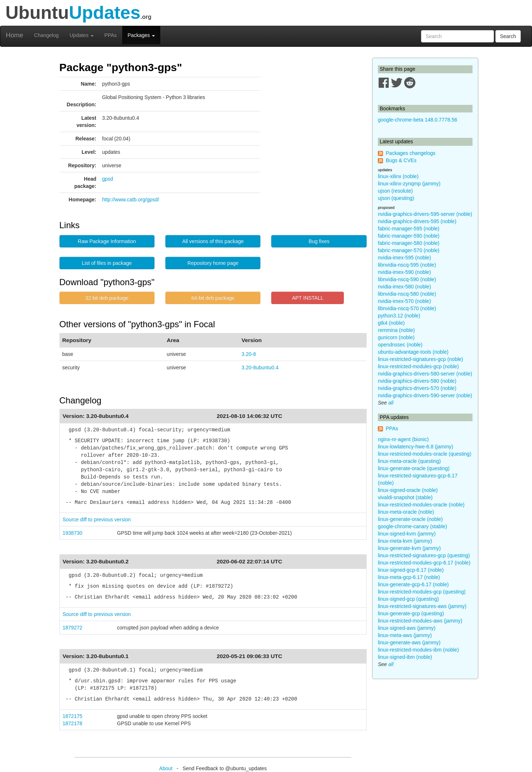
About (166, 768)
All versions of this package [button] (213, 241)
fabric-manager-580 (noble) (409, 243)
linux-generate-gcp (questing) (411, 613)
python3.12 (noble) (399, 316)
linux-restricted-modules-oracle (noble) (421, 505)
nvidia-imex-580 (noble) (404, 287)
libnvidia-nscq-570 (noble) (407, 308)
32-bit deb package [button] (107, 298)
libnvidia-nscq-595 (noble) (407, 265)
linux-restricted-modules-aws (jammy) (420, 621)
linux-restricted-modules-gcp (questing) (422, 592)
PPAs (111, 35)
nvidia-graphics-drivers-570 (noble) (417, 388)
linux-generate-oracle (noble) (410, 519)
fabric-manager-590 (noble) (409, 236)
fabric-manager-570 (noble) (409, 250)
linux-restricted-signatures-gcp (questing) (424, 555)
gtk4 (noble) (391, 323)
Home (15, 35)
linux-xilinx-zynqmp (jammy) (409, 184)
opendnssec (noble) (400, 345)
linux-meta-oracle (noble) (406, 512)
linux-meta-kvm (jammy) (405, 541)
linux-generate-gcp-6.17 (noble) (413, 584)
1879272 (73, 628)
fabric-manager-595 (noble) (409, 229)
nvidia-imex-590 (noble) (404, 272)
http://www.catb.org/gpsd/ (131, 200)
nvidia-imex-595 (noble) (404, 258)
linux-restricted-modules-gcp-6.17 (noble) (424, 563)
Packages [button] (141, 35)
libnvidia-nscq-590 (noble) (407, 279)
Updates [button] (82, 35)
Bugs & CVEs (401, 160)
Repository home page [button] (213, 263)
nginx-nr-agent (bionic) (403, 439)
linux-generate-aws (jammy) (409, 642)
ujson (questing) (396, 198)
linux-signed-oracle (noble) (408, 490)
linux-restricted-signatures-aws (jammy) (422, 606)
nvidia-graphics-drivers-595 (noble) (417, 221)
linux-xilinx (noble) (398, 176)
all (391, 403)
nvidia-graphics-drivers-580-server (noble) (425, 374)
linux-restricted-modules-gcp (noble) (418, 366)
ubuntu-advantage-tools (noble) (413, 352)
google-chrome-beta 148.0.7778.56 (418, 120)
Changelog (46, 35)
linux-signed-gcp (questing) (408, 599)
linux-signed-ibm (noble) (405, 657)
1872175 (73, 716)
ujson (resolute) (395, 191)
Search (508, 36)
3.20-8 (249, 354)
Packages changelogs (411, 153)
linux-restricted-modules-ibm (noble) (418, 650)
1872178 (73, 723)
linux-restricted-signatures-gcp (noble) (420, 359)
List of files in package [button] (107, 263)
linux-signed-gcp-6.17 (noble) (411, 570)
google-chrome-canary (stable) (413, 526)
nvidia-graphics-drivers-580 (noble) (417, 381)
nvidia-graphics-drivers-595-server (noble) (425, 214)
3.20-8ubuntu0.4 (260, 367)
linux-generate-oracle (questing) (414, 468)
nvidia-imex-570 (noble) (404, 301)
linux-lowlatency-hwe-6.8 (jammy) (416, 447)
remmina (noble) (396, 330)
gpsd (108, 179)
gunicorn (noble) (396, 337)
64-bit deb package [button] (213, 298)
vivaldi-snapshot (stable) (405, 497)
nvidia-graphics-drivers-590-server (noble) (425, 395)
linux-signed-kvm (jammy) (407, 534)
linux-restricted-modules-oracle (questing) (425, 454)
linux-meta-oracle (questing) (409, 461)
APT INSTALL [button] (308, 298)
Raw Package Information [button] (107, 241)
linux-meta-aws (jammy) (405, 635)
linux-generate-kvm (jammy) (409, 548)
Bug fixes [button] (319, 241)
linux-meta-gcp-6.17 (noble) (409, 577)
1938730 (73, 533)
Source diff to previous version (97, 520)
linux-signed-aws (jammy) (407, 628)
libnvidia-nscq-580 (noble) (407, 294)
